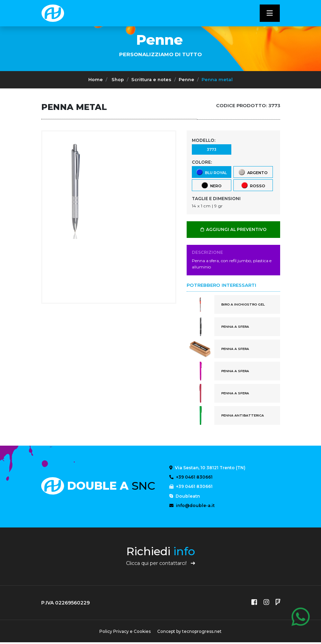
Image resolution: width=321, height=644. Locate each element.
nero (211, 185)
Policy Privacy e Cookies (124, 633)
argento (253, 172)
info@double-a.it (192, 506)
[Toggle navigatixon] (270, 13)
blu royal (211, 172)
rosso (253, 185)
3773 (211, 149)
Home (96, 79)
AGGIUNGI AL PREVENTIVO (233, 229)
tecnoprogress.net (203, 633)
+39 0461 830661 (191, 477)
